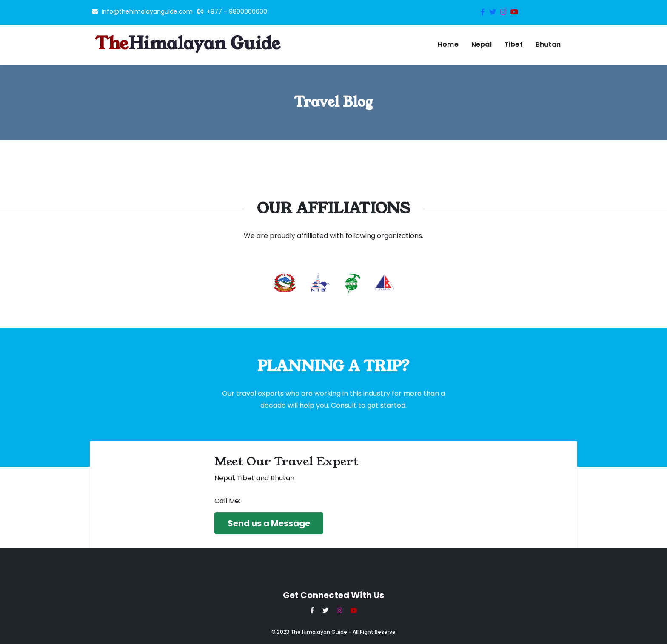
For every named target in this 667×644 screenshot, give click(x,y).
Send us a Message (269, 523)
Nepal (482, 44)
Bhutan (548, 44)
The (188, 44)
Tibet (514, 44)
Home (448, 44)
